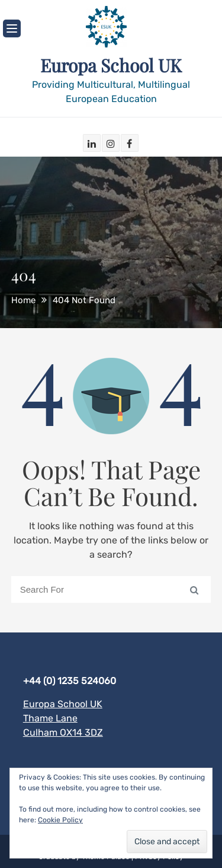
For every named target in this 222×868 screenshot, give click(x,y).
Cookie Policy (60, 820)
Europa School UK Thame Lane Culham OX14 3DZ (63, 718)
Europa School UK (111, 65)
